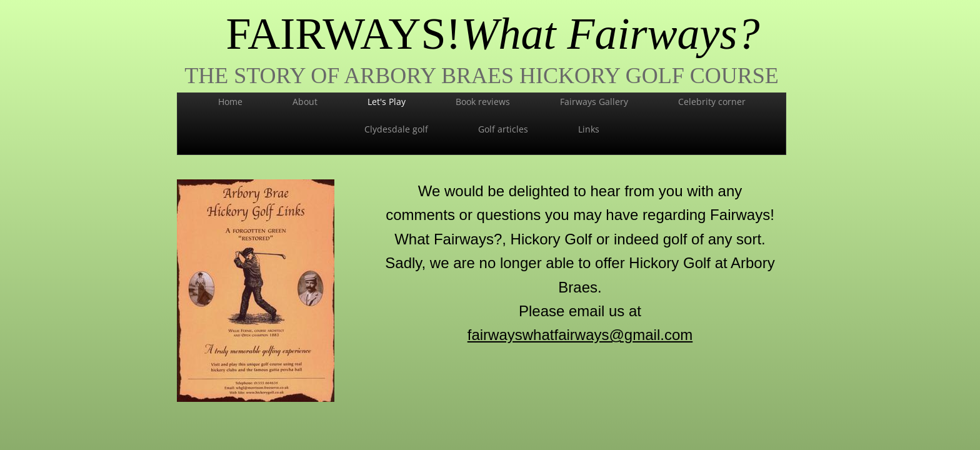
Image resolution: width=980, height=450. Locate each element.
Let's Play (387, 102)
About (305, 102)
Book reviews (483, 102)
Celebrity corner (712, 102)
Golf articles (503, 129)
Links (589, 129)
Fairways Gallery (594, 102)
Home (230, 102)
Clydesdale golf (396, 129)
